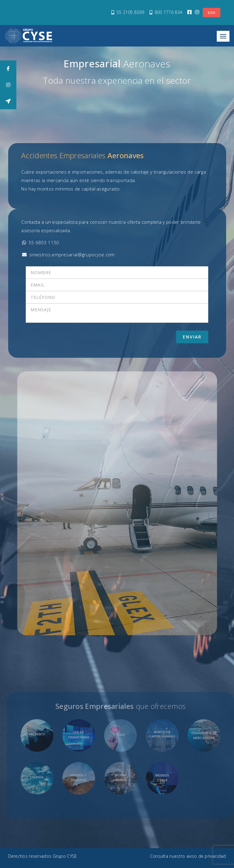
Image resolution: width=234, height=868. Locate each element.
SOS (212, 13)
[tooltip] (8, 69)
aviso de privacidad (206, 856)
